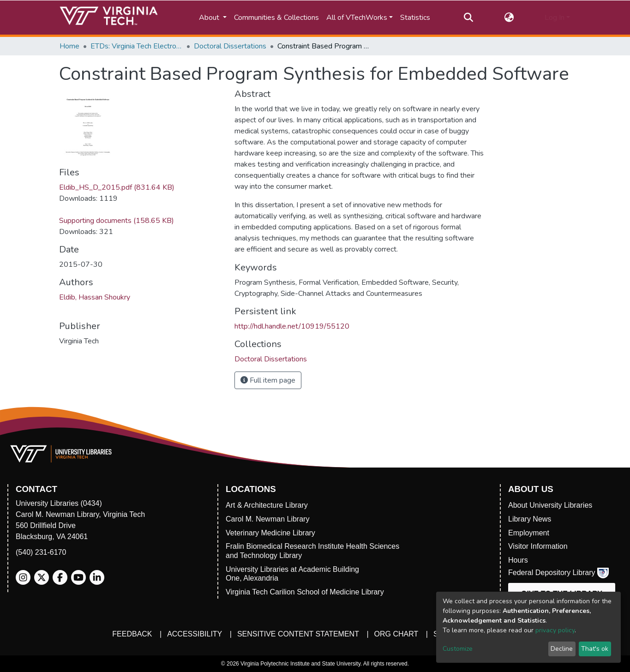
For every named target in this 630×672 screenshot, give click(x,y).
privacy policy (555, 630)
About (210, 18)
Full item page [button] (268, 380)
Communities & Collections (276, 18)
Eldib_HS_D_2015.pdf (117, 187)
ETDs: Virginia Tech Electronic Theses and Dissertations (137, 46)
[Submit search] (469, 18)
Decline (562, 649)
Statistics (415, 18)
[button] (509, 18)
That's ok (595, 649)
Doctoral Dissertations (230, 46)
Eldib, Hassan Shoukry (95, 297)
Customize (458, 649)
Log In (555, 18)
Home (69, 46)
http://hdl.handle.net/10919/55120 (292, 326)
